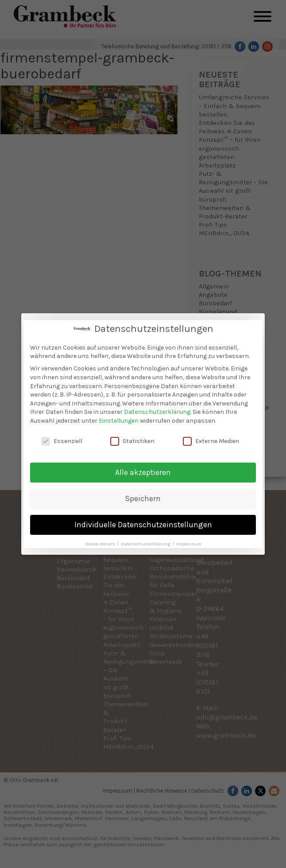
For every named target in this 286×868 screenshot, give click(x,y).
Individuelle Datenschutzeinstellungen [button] (143, 522)
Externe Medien (211, 439)
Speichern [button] (143, 496)
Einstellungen (119, 419)
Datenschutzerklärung (157, 410)
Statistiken (132, 439)
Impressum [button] (189, 542)
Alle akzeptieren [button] (143, 470)
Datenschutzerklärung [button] (146, 542)
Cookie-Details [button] (101, 542)
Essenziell (62, 439)
